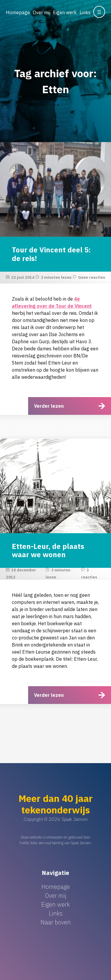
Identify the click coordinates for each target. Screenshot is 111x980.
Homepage (18, 12)
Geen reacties (92, 277)
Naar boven (56, 922)
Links (85, 12)
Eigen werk (65, 12)
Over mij (42, 12)
